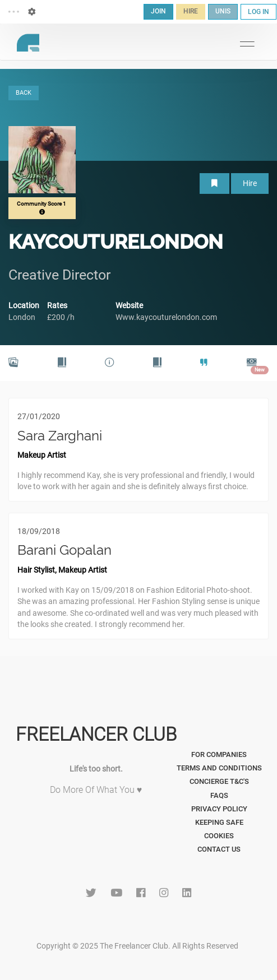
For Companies (219, 754)
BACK (24, 93)
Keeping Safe (219, 822)
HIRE (191, 11)
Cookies (219, 836)
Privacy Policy (219, 809)
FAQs (219, 795)
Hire (250, 183)
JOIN (158, 11)
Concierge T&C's (219, 781)
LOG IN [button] (258, 12)
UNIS (223, 11)
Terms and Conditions (219, 768)
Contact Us (219, 849)
